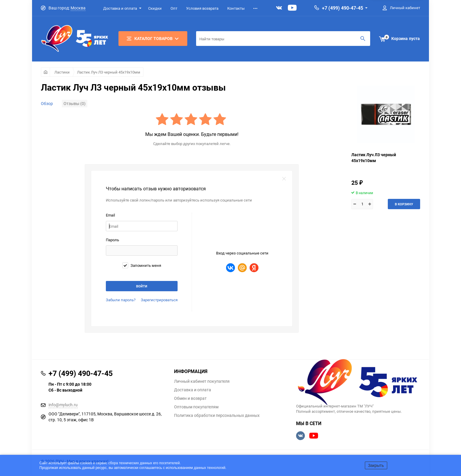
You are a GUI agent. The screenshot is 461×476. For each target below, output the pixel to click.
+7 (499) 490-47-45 (343, 8)
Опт (174, 8)
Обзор (47, 103)
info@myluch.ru (63, 405)
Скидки (155, 8)
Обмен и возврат (190, 398)
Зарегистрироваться (159, 300)
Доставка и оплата (120, 8)
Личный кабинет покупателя (202, 381)
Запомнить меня (142, 265)
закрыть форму (284, 179)
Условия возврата (202, 8)
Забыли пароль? (121, 300)
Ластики (62, 72)
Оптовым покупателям (196, 407)
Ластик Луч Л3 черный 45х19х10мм (109, 72)
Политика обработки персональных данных (217, 415)
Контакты (236, 8)
